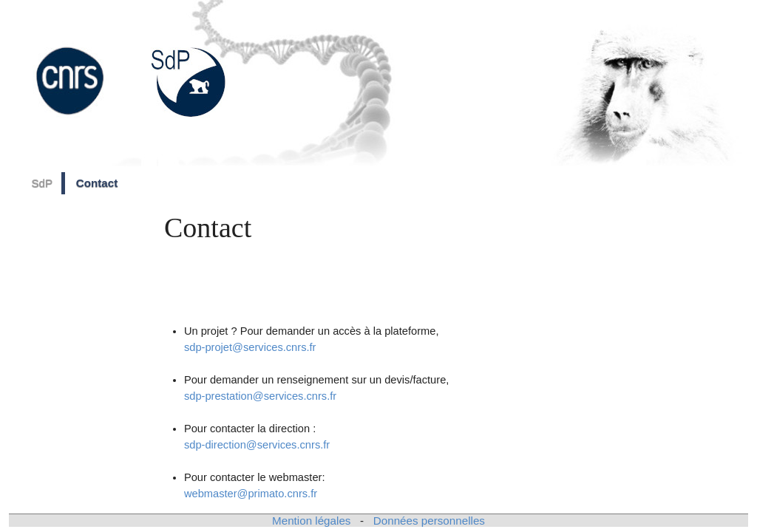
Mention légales (311, 521)
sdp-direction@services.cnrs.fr (257, 445)
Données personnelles (429, 521)
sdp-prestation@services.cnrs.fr (260, 396)
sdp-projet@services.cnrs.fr (250, 347)
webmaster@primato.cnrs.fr (251, 494)
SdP (42, 183)
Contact (97, 183)
